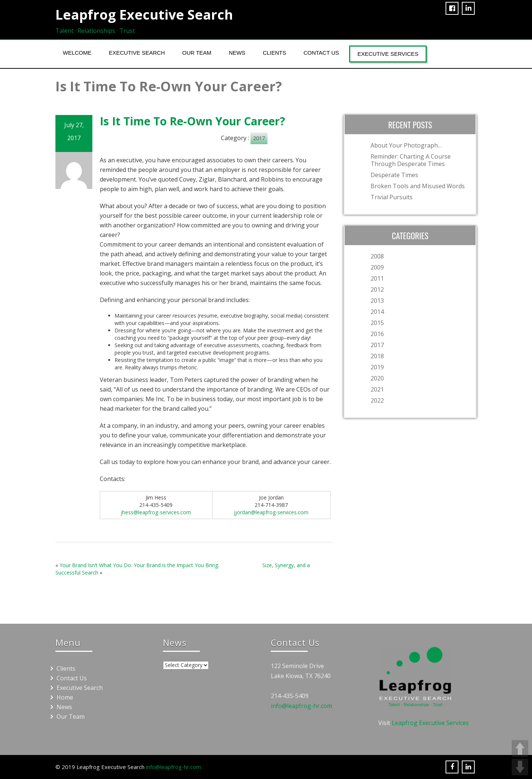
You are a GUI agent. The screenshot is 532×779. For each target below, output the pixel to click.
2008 (377, 256)
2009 (377, 267)
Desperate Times (394, 175)
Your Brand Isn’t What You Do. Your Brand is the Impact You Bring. (139, 565)
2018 (377, 356)
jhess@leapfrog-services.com (156, 512)
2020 (377, 378)
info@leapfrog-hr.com (301, 706)
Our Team (197, 53)
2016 (377, 334)
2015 (377, 323)
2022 (377, 400)
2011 (377, 278)
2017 (259, 138)
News (237, 53)
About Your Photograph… (406, 145)
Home (65, 697)
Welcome (77, 53)
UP (520, 748)
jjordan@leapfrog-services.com (271, 512)
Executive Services (388, 54)
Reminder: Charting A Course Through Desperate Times (411, 160)
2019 (377, 367)
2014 (377, 312)
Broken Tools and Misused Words (418, 186)
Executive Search (137, 53)
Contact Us (321, 53)
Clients (274, 53)
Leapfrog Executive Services (430, 723)
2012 (377, 289)
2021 (377, 389)
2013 (377, 301)
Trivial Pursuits (392, 197)
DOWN (520, 767)
